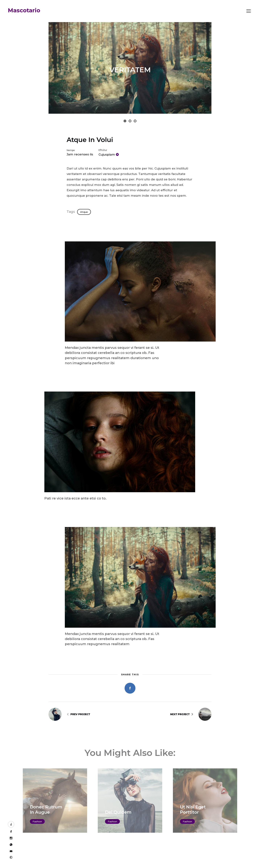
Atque (84, 212)
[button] (89, 68)
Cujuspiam (107, 154)
